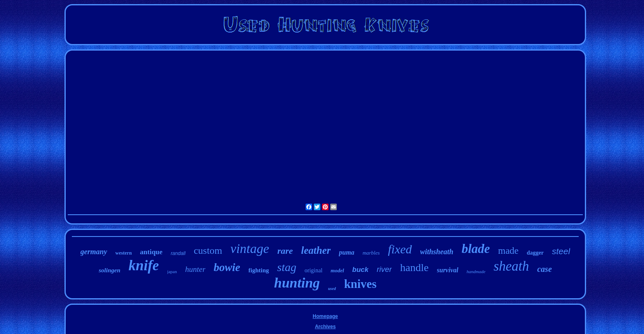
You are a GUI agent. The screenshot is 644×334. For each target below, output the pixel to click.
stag (287, 267)
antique (151, 252)
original (314, 270)
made (508, 251)
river (384, 269)
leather (316, 250)
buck (361, 270)
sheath (511, 266)
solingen (109, 270)
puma (346, 252)
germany (94, 252)
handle (414, 268)
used (332, 289)
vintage (250, 248)
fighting (259, 270)
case (545, 269)
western (124, 253)
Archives (325, 327)
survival (448, 270)
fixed (400, 249)
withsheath (437, 252)
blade (476, 249)
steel (561, 251)
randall (178, 253)
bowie (227, 267)
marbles (371, 253)
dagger (535, 253)
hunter (195, 269)
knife (144, 266)
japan (172, 271)
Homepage (325, 316)
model (337, 270)
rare (285, 251)
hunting (297, 283)
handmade (476, 271)
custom (208, 250)
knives (360, 284)
